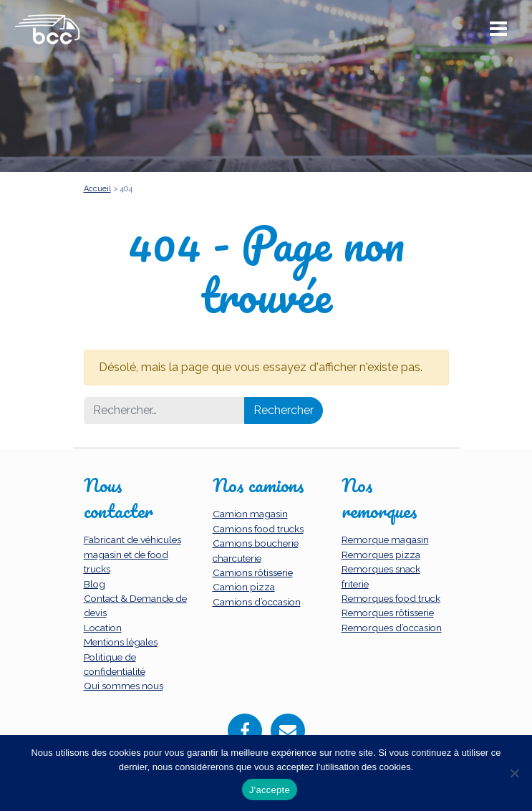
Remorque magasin (385, 539)
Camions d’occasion (257, 602)
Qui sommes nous (124, 686)
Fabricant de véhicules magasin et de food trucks (132, 554)
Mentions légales (121, 642)
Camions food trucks (258, 529)
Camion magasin (250, 514)
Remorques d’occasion (392, 628)
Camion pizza (244, 587)
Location (103, 628)
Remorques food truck (391, 598)
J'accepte (270, 790)
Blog (95, 584)
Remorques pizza (381, 555)
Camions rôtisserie (253, 572)
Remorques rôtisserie (388, 613)
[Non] (514, 773)
